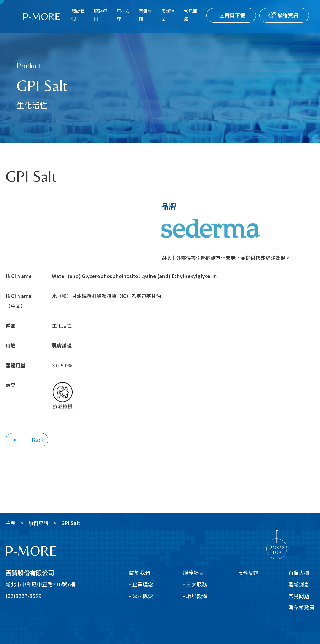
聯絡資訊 (288, 15)
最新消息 (168, 15)
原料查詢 (38, 523)
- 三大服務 (195, 584)
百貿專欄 (145, 15)
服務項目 (100, 15)
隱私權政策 (301, 607)
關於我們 (78, 15)
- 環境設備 (195, 596)
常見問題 (191, 15)
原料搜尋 (123, 15)
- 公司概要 (141, 596)
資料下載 (235, 15)
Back (29, 440)
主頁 (10, 523)
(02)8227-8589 (24, 596)
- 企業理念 (141, 584)
